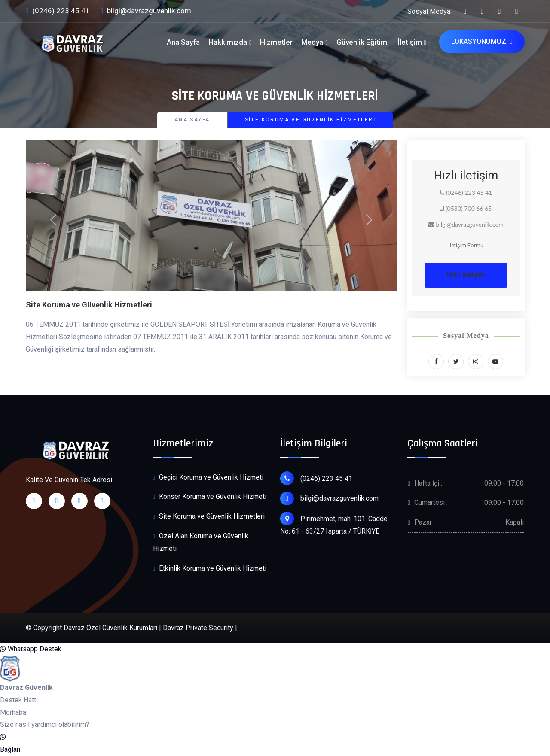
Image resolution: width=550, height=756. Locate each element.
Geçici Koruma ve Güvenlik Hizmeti (208, 478)
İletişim (410, 42)
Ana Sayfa (183, 42)
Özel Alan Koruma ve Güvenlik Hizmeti (201, 542)
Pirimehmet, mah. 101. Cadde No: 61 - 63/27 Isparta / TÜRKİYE (334, 524)
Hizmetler (276, 42)
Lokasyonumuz (482, 42)
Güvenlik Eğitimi (363, 42)
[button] (54, 220)
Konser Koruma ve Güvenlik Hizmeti (210, 497)
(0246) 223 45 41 (58, 11)
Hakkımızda (228, 42)
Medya (312, 42)
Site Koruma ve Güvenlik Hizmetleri (209, 517)
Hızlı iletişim (466, 275)
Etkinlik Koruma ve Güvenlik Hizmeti (210, 569)
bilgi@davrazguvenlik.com (146, 11)
